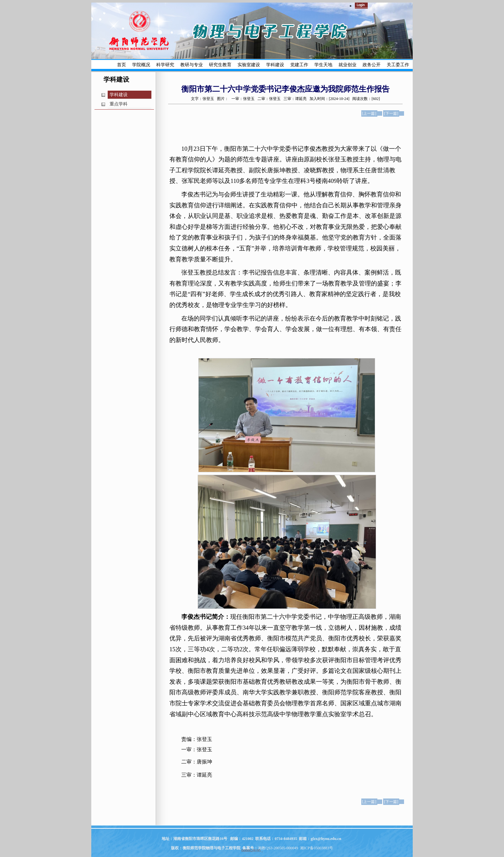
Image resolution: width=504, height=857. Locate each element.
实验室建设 (249, 65)
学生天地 (323, 65)
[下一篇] (391, 113)
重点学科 (119, 104)
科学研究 (165, 65)
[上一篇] (369, 113)
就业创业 (347, 65)
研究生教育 (220, 65)
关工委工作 (398, 65)
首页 (122, 65)
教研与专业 (192, 65)
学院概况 (141, 65)
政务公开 (372, 65)
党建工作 (299, 65)
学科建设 (275, 65)
